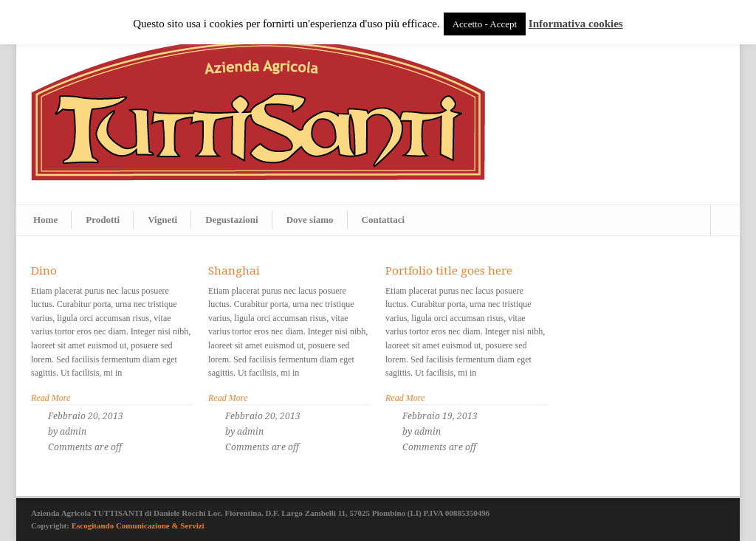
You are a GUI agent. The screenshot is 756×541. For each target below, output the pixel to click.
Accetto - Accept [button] (485, 24)
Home (45, 220)
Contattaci (384, 220)
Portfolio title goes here (449, 271)
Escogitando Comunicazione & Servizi (138, 526)
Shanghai (234, 271)
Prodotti (103, 220)
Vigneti (162, 220)
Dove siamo (310, 220)
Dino (44, 271)
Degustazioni (232, 220)
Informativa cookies (576, 24)
